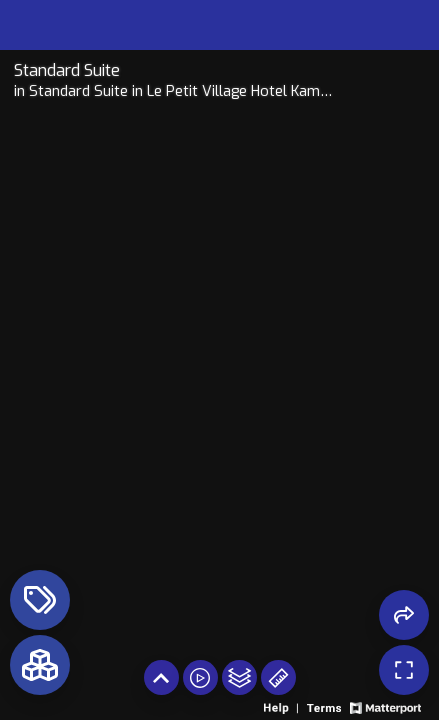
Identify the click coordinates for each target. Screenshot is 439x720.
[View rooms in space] (40, 665)
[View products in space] (40, 600)
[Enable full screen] (404, 670)
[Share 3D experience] (404, 615)
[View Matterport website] (385, 706)
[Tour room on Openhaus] (174, 70)
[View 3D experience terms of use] (325, 706)
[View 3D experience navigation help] (283, 706)
